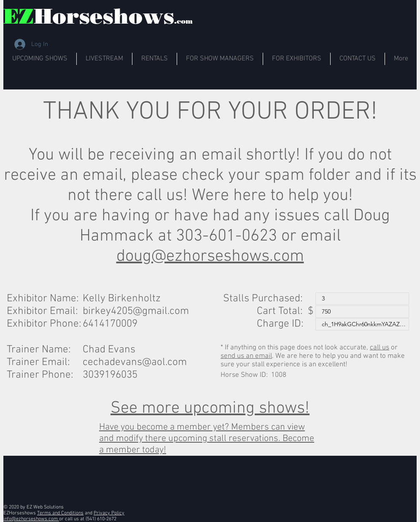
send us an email (246, 356)
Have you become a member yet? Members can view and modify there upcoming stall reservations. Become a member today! (207, 439)
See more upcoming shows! (210, 408)
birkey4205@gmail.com (136, 311)
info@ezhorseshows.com (31, 519)
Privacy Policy (109, 513)
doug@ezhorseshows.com (210, 257)
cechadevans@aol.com (135, 362)
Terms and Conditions (60, 513)
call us (380, 348)
